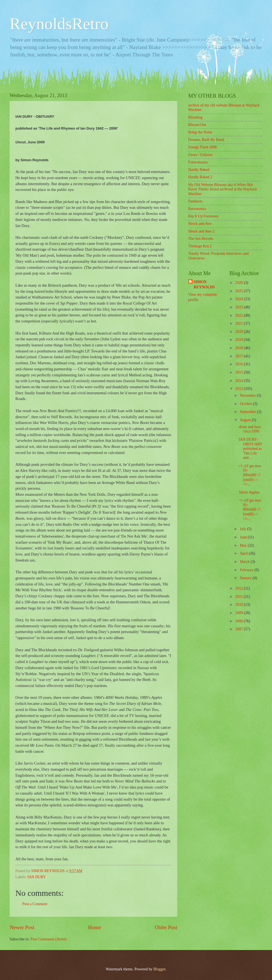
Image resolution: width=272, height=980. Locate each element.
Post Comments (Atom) (48, 939)
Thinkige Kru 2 (200, 246)
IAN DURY (37, 877)
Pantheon (195, 201)
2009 (239, 613)
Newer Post (22, 927)
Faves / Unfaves (200, 155)
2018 (239, 348)
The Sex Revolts (201, 239)
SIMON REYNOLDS (204, 284)
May (244, 545)
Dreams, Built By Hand (206, 140)
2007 (239, 629)
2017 (239, 356)
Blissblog (195, 117)
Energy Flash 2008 (202, 147)
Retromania (197, 209)
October (246, 404)
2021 (239, 323)
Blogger (159, 969)
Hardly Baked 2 (200, 177)
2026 (239, 283)
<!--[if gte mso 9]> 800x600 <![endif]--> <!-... (250, 475)
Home (94, 927)
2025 (239, 291)
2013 (239, 389)
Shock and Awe (200, 224)
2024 (239, 299)
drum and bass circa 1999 (250, 429)
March (245, 562)
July (243, 529)
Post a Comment (35, 904)
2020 (239, 332)
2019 (239, 340)
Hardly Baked (199, 170)
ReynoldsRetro (59, 24)
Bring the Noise (200, 132)
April (244, 553)
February (247, 570)
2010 (239, 605)
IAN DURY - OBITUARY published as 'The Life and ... (250, 449)
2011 (239, 597)
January (246, 578)
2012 (239, 588)
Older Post (166, 927)
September (248, 412)
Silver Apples (249, 492)
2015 (239, 372)
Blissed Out (197, 125)
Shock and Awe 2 (201, 231)
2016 (239, 364)
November (248, 395)
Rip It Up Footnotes (203, 216)
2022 (239, 315)
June (244, 537)
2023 (239, 307)
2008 (239, 621)
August (246, 420)
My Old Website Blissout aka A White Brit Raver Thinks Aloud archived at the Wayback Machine (223, 189)
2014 (239, 381)
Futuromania (198, 162)
